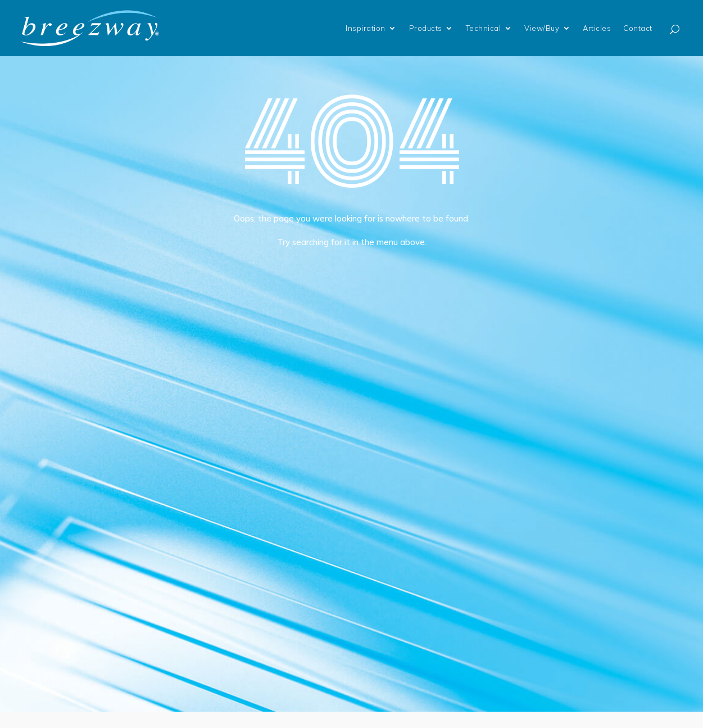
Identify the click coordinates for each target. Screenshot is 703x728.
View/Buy (542, 28)
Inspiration (366, 28)
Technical (484, 28)
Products (426, 28)
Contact (638, 28)
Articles (597, 28)
